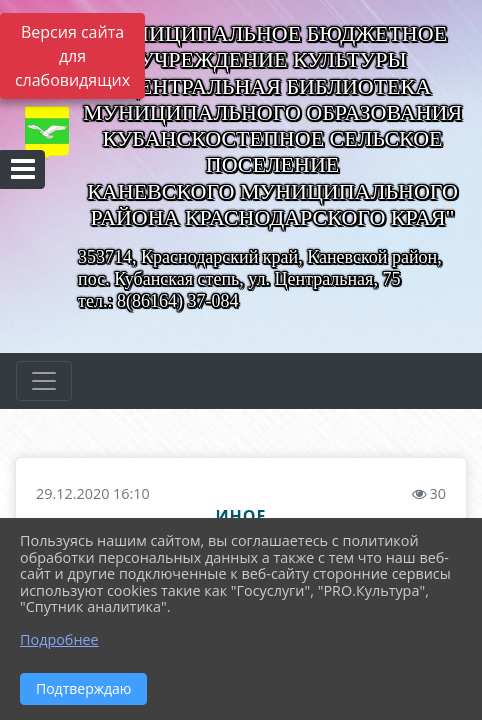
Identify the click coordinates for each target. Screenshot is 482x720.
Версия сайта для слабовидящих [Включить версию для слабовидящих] (72, 56)
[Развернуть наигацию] (44, 381)
